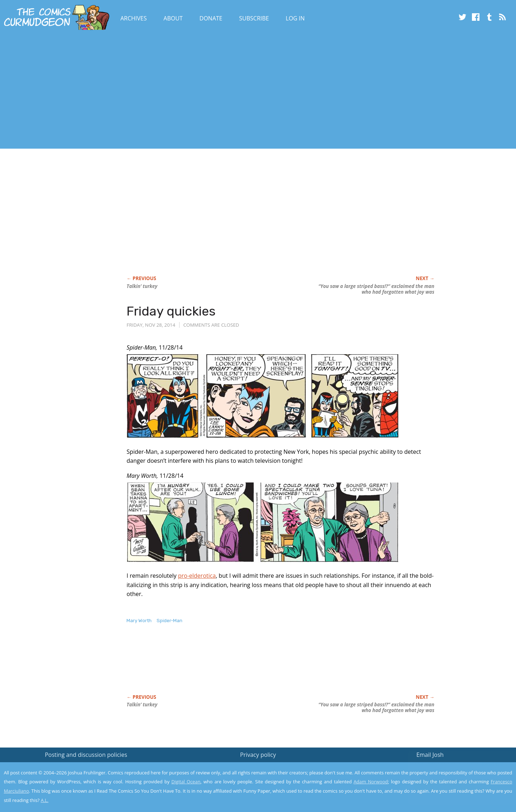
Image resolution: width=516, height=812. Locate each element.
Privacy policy (258, 755)
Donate (211, 18)
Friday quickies (171, 311)
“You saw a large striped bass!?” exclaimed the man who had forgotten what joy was (376, 289)
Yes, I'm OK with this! (455, 785)
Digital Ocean (186, 782)
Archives (134, 18)
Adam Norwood (371, 782)
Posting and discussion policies (86, 755)
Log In (295, 18)
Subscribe (254, 18)
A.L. (45, 800)
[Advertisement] (130, 91)
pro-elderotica (197, 576)
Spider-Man (169, 621)
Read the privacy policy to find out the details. (452, 767)
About (173, 18)
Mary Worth (139, 621)
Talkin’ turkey (142, 286)
